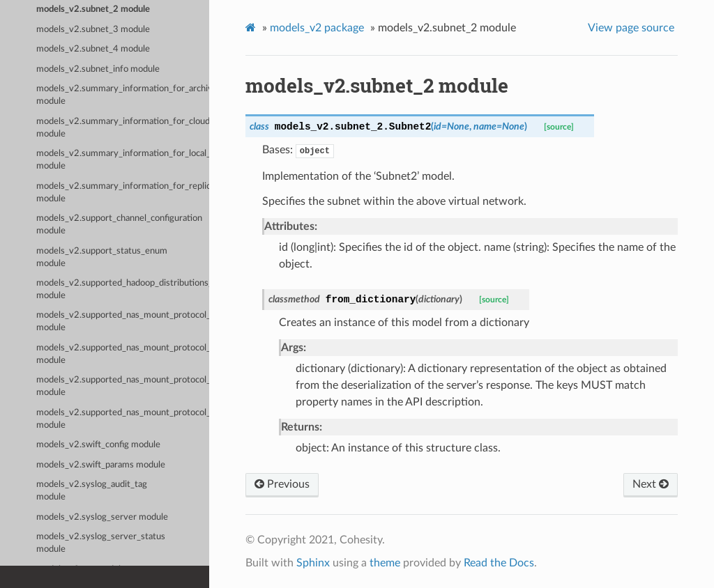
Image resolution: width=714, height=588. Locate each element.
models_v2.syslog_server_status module (101, 543)
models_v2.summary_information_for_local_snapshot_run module (123, 160)
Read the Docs (499, 563)
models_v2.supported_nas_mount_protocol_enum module (123, 419)
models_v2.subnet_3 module (93, 30)
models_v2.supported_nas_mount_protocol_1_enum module (123, 322)
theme (385, 563)
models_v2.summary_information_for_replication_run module (123, 193)
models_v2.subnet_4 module (93, 49)
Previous (282, 484)
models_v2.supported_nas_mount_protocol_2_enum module (123, 354)
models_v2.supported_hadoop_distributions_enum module (123, 289)
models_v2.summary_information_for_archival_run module (123, 95)
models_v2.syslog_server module (102, 517)
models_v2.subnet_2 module (93, 9)
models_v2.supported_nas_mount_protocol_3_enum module (123, 386)
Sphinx (313, 563)
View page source (631, 28)
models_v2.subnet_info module (98, 69)
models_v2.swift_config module (98, 445)
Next (651, 484)
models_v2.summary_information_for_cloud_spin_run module (123, 128)
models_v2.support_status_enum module (102, 257)
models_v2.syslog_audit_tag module (92, 491)
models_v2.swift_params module (101, 465)
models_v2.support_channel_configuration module (119, 225)
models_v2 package (317, 28)
